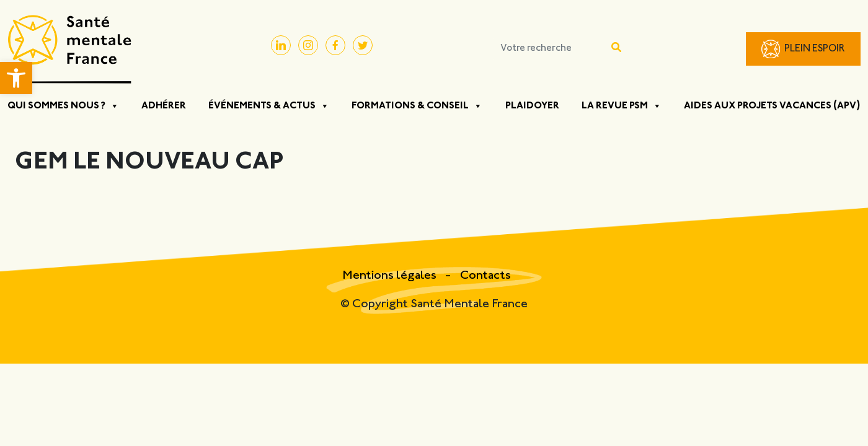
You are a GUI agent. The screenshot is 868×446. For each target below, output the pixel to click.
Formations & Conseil (417, 106)
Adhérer (164, 106)
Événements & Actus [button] (269, 106)
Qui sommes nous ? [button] (63, 106)
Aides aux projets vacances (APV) (772, 106)
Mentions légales (391, 276)
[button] (16, 78)
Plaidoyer (532, 106)
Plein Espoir (815, 49)
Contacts (485, 276)
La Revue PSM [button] (622, 106)
